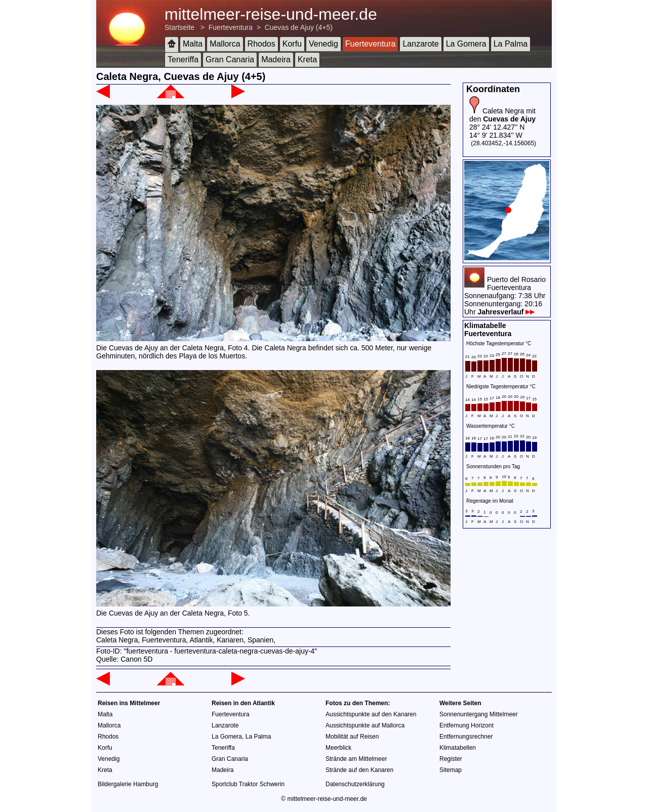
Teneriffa (183, 59)
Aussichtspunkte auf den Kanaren (371, 714)
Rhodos (261, 44)
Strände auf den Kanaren (359, 770)
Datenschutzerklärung (355, 784)
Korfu (292, 44)
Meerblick (338, 748)
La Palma (511, 44)
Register (451, 759)
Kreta (307, 59)
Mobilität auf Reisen (352, 737)
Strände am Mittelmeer (356, 759)
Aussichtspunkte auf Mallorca (365, 725)
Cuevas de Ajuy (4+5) (299, 27)
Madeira (276, 59)
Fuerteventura (231, 27)
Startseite (179, 27)
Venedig (323, 44)
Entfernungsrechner (466, 737)
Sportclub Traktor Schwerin (248, 784)
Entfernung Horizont (467, 725)
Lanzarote (420, 44)
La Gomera (466, 44)
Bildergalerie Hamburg (128, 784)
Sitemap (451, 770)
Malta (193, 44)
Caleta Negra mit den (502, 115)
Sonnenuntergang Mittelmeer (479, 714)
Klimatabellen (458, 748)
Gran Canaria (230, 59)
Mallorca (225, 44)
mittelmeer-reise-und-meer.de (271, 14)
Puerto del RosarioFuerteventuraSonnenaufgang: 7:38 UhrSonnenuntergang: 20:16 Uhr (505, 296)
